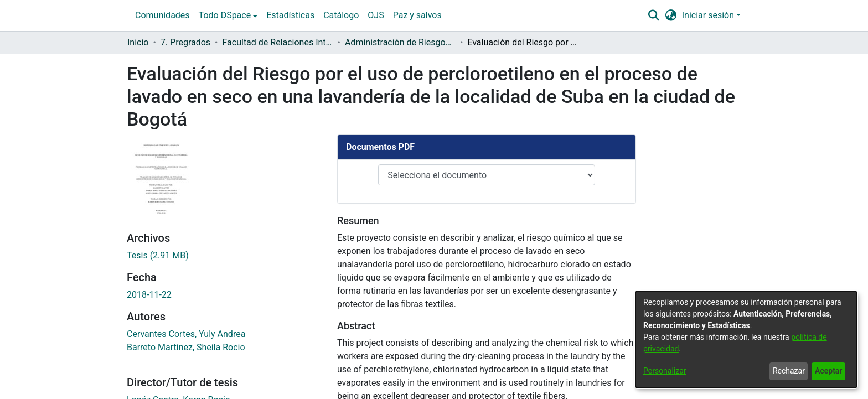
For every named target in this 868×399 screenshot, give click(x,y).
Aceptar (828, 371)
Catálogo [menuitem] (341, 15)
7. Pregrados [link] (185, 42)
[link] (158, 265)
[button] (653, 15)
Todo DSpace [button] (225, 15)
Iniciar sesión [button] (709, 15)
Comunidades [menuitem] (162, 15)
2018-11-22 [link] (149, 304)
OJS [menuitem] (376, 15)
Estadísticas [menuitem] (290, 15)
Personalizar (665, 371)
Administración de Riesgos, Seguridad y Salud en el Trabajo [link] (400, 42)
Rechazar (789, 371)
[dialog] (746, 340)
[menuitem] (228, 15)
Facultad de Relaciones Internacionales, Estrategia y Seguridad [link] (278, 42)
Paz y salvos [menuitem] (417, 15)
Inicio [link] (138, 42)
